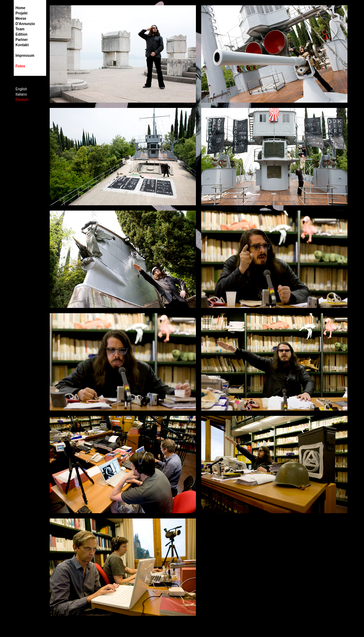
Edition (21, 34)
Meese (21, 19)
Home (20, 8)
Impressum (25, 56)
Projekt (21, 13)
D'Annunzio (25, 24)
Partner (22, 40)
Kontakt (22, 45)
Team (20, 29)
